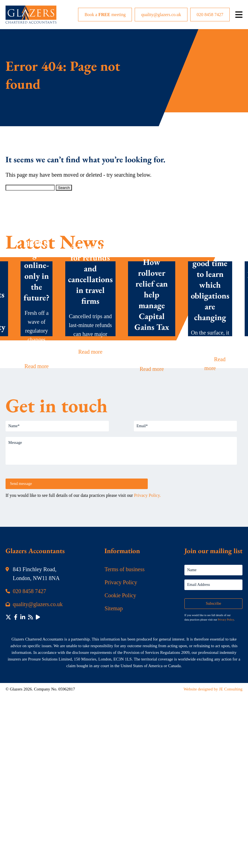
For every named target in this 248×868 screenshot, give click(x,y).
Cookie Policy (120, 595)
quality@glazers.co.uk (161, 15)
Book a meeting (105, 15)
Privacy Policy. (148, 495)
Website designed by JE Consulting (213, 689)
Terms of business (124, 569)
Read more (37, 366)
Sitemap (114, 608)
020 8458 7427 (210, 15)
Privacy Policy (121, 582)
